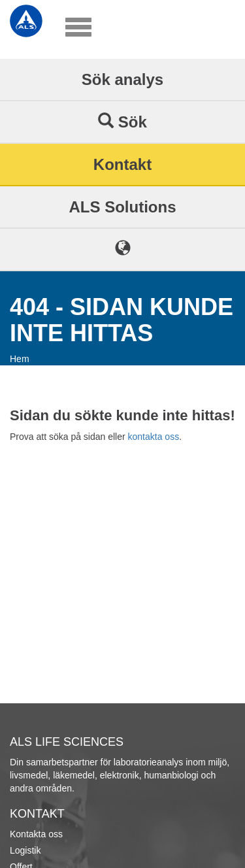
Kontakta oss (36, 834)
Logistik (25, 850)
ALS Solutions (123, 207)
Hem (20, 359)
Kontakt (122, 164)
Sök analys (122, 79)
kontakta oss (154, 437)
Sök (122, 122)
